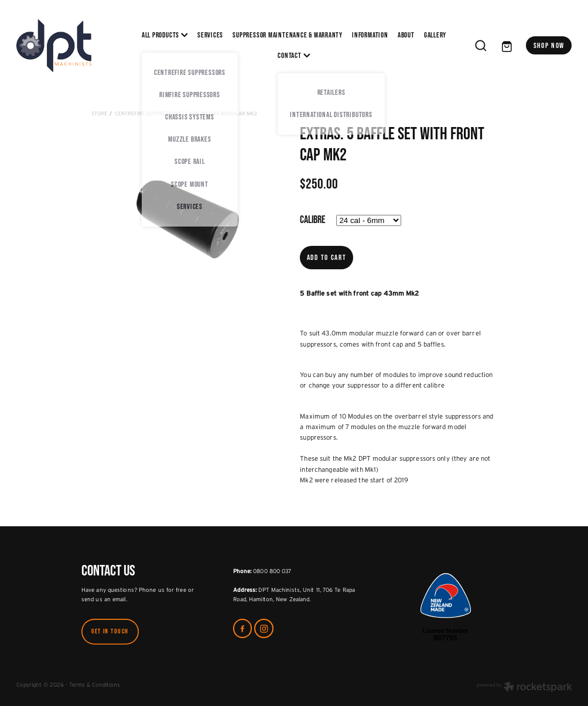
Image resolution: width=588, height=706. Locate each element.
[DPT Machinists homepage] (72, 46)
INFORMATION (370, 35)
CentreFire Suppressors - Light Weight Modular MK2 (186, 114)
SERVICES (210, 35)
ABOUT (406, 35)
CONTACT (294, 55)
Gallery (435, 35)
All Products (165, 35)
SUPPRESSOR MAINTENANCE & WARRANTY (288, 35)
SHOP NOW (549, 45)
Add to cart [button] (327, 257)
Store (99, 114)
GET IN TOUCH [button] (110, 631)
